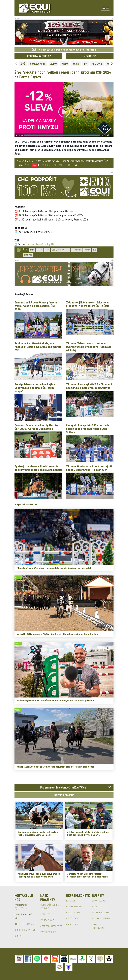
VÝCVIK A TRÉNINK (101, 918)
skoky (40, 250)
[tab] (64, 787)
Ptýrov (87, 250)
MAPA (32, 924)
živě (94, 250)
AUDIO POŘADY (73, 924)
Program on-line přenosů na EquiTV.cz (63, 787)
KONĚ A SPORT (38, 64)
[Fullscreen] (111, 135)
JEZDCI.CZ (90, 56)
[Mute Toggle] (108, 135)
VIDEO (65, 64)
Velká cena (77, 250)
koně (32, 250)
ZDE (51, 232)
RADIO (76, 64)
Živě (27, 165)
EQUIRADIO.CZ (47, 920)
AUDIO (54, 64)
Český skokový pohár (61, 250)
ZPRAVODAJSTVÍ (100, 900)
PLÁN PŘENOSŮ (74, 906)
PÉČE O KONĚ (98, 906)
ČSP (47, 250)
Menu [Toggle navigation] (105, 8)
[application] (64, 110)
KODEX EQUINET (48, 932)
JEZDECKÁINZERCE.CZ (38, 56)
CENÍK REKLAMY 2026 (25, 930)
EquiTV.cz (28, 255)
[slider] (62, 135)
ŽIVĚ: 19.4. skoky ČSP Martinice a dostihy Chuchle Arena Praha (64, 50)
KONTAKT (19, 936)
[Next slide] (112, 64)
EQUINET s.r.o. (21, 908)
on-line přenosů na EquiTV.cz (42, 244)
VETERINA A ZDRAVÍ (102, 912)
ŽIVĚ (23, 64)
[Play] (16, 135)
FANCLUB (45, 165)
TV (85, 64)
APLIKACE (97, 64)
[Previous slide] (16, 64)
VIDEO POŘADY (73, 918)
